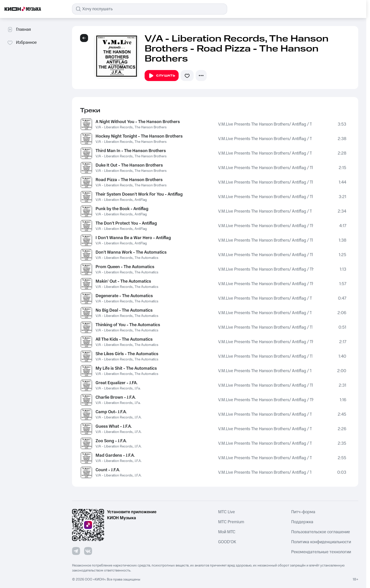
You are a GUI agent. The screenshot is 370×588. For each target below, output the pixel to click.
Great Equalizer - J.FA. (117, 383)
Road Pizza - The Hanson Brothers (129, 180)
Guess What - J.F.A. (114, 426)
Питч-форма (303, 512)
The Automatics (146, 258)
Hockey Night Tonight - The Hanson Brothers (139, 136)
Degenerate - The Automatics (124, 296)
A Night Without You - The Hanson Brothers (138, 122)
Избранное (22, 43)
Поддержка (302, 522)
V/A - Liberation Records (114, 127)
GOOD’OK (227, 542)
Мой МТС (227, 532)
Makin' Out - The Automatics (123, 281)
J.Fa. (138, 388)
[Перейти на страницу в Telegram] (76, 551)
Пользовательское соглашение (321, 532)
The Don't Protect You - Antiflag (126, 223)
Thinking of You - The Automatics (128, 325)
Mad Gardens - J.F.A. (115, 455)
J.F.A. (138, 417)
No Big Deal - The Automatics (124, 310)
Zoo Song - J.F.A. (111, 441)
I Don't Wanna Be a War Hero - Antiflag (133, 238)
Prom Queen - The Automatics (125, 267)
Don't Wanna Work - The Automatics (131, 252)
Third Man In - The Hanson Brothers (131, 151)
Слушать (162, 76)
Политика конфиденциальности (321, 542)
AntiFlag (141, 200)
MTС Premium (231, 522)
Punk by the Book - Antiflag (122, 209)
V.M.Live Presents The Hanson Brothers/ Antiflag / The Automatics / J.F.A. (265, 124)
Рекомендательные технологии (321, 552)
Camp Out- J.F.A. (111, 412)
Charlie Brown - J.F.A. (116, 397)
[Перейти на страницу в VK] (88, 551)
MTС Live (227, 512)
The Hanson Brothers (151, 127)
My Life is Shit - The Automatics (126, 368)
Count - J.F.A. (108, 470)
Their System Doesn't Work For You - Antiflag (139, 194)
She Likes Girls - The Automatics (127, 354)
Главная (19, 30)
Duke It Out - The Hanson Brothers (129, 165)
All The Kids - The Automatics (124, 339)
